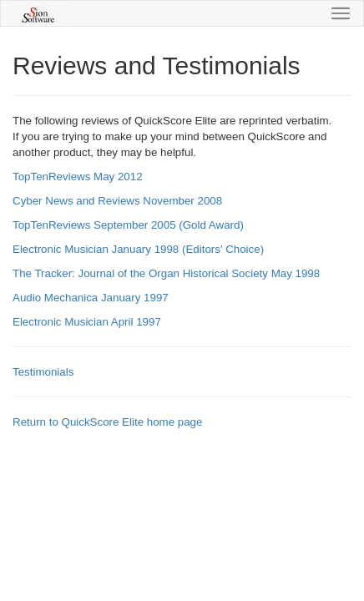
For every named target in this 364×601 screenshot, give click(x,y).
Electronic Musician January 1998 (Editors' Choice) (138, 249)
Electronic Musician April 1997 (87, 322)
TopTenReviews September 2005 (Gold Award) (128, 225)
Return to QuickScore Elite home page (107, 422)
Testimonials (43, 372)
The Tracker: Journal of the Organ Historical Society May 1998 (166, 273)
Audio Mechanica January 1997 (91, 298)
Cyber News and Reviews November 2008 (117, 201)
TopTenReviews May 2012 (78, 177)
